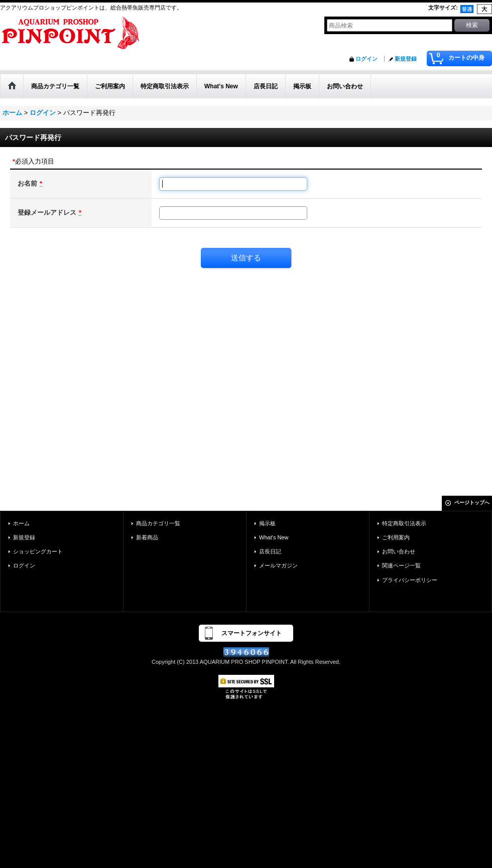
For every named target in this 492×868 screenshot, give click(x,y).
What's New (274, 537)
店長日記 (270, 551)
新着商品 (147, 537)
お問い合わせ (399, 551)
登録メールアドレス (47, 212)
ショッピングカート (38, 551)
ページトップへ (472, 502)
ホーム (21, 523)
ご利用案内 (396, 537)
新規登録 (406, 59)
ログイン (366, 59)
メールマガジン (278, 565)
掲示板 (267, 523)
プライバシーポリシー (410, 580)
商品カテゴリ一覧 (158, 523)
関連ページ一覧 (401, 565)
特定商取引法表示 (404, 523)
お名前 (27, 183)
